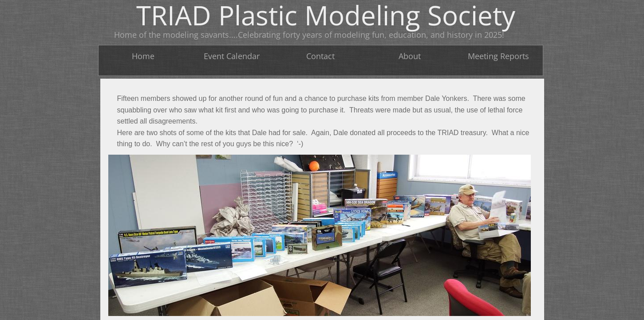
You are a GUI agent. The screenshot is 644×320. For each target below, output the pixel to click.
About (410, 56)
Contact (320, 56)
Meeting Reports (498, 56)
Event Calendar (232, 56)
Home (143, 56)
